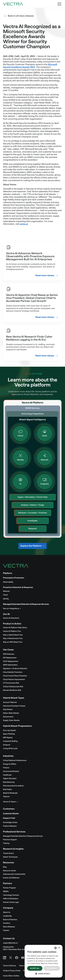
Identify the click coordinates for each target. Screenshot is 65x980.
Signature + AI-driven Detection (15, 669)
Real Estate (7, 789)
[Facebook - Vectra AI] (17, 958)
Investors (7, 923)
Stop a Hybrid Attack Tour (13, 635)
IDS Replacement (10, 658)
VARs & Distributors (11, 899)
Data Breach (8, 709)
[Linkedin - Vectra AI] (5, 958)
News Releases (9, 927)
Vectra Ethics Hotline (11, 976)
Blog (5, 867)
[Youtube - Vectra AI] (23, 958)
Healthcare (7, 775)
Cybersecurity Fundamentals (14, 874)
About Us (7, 912)
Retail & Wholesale (10, 793)
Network (6, 591)
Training (6, 843)
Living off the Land (10, 749)
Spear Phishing (9, 734)
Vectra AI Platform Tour (12, 631)
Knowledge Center (10, 822)
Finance (6, 768)
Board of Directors (10, 920)
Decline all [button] (52, 968)
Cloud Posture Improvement (14, 679)
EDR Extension (9, 654)
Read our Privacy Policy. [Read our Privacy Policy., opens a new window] (50, 963)
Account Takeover (10, 702)
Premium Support (10, 840)
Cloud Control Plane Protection (15, 676)
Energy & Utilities (10, 764)
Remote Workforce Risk (12, 690)
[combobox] (56, 948)
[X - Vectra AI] (11, 958)
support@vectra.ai (10, 943)
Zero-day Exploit (9, 730)
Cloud (5, 595)
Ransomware (8, 717)
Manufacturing (9, 782)
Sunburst (7, 745)
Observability (8, 582)
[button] (44, 974)
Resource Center (9, 871)
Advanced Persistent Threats (14, 706)
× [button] (59, 948)
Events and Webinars (11, 878)
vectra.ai (24, 224)
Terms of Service (9, 966)
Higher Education (10, 779)
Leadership (7, 916)
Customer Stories (11, 814)
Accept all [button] (35, 968)
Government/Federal (11, 771)
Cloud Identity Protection (13, 672)
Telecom (6, 797)
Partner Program (9, 888)
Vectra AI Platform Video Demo (15, 628)
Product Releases (10, 826)
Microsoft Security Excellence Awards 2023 (30, 66)
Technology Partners (11, 895)
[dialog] (44, 961)
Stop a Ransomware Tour (13, 638)
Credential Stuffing (10, 741)
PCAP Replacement (11, 661)
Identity (6, 599)
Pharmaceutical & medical (13, 786)
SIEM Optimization (10, 665)
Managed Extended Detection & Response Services (26, 604)
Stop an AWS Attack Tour (13, 642)
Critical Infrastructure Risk (13, 687)
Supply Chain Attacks (11, 720)
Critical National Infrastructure (15, 760)
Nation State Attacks (11, 713)
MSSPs (6, 892)
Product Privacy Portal (12, 971)
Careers (6, 930)
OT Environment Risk (11, 683)
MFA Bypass (8, 738)
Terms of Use (24, 966)
